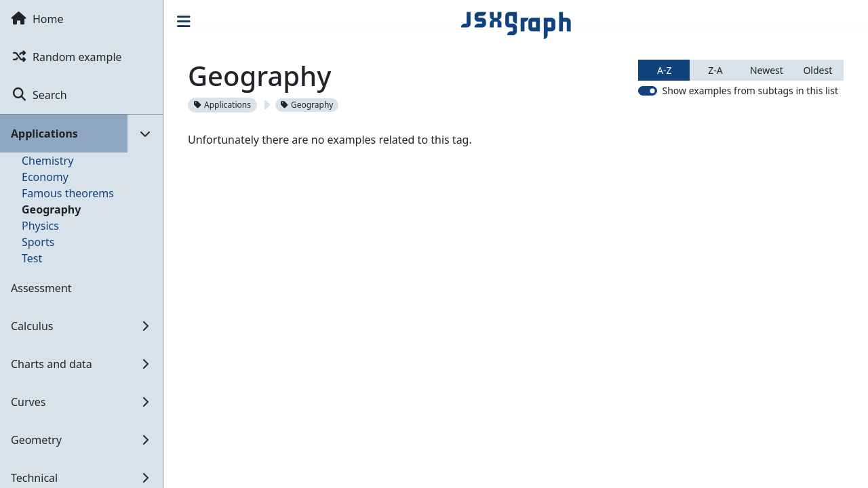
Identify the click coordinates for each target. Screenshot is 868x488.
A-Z (664, 70)
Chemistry (47, 161)
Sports (38, 242)
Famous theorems (68, 193)
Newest (767, 70)
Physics (40, 226)
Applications (222, 105)
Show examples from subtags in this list (750, 90)
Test (32, 258)
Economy (45, 177)
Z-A (715, 70)
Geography (51, 209)
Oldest (817, 70)
